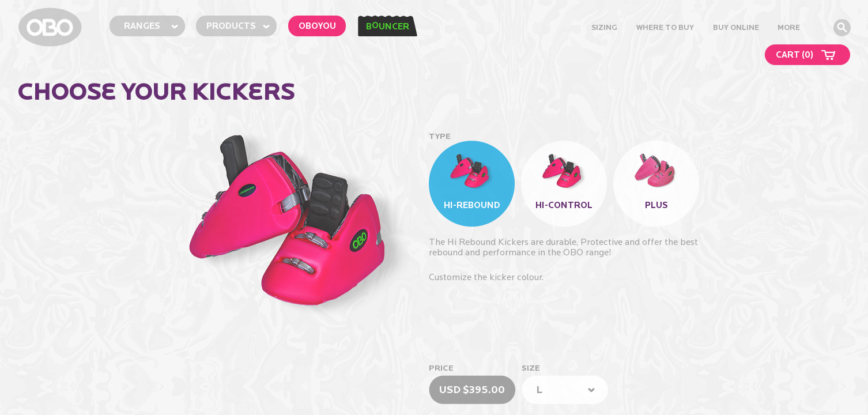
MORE (789, 27)
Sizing (604, 27)
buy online (736, 27)
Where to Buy (665, 27)
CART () (795, 54)
